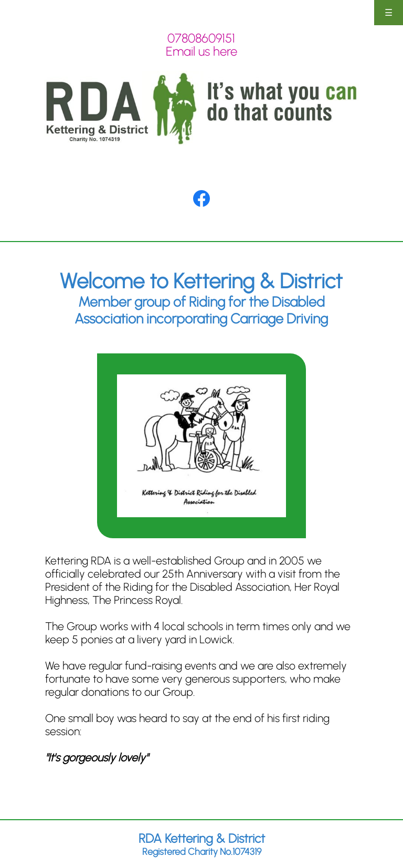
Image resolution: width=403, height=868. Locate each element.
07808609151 (201, 38)
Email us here (201, 51)
